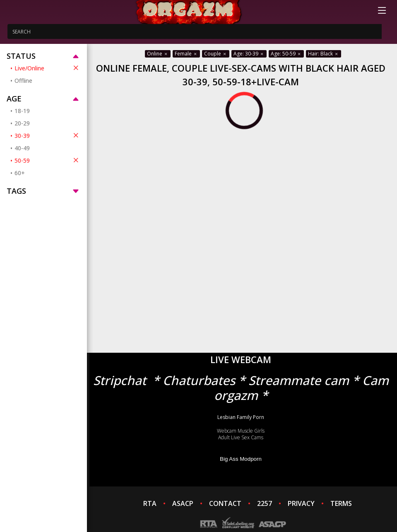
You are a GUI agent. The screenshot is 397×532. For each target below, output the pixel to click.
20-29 (22, 123)
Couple (216, 54)
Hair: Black (324, 54)
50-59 (47, 160)
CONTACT (225, 503)
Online (158, 54)
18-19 (22, 111)
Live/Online (47, 68)
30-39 (47, 135)
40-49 (22, 148)
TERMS (341, 503)
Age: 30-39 (249, 54)
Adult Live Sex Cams (241, 437)
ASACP (183, 503)
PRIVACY (301, 503)
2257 (265, 503)
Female (186, 54)
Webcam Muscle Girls (241, 431)
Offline (23, 81)
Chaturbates (199, 380)
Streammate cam (299, 380)
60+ (20, 173)
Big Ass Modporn (241, 459)
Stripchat (120, 380)
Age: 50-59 (286, 54)
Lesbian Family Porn (241, 417)
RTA (150, 503)
